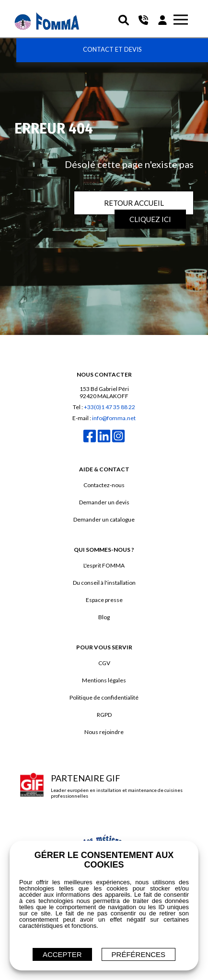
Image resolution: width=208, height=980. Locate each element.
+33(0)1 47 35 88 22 (110, 407)
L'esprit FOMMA (104, 565)
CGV (104, 663)
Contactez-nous (104, 485)
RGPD (104, 715)
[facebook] (90, 441)
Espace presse (104, 600)
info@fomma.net (114, 418)
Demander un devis (104, 502)
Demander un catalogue (104, 519)
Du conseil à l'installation (104, 583)
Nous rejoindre (104, 732)
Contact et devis (112, 49)
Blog (104, 617)
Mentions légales (104, 680)
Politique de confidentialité (104, 697)
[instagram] (118, 441)
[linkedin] (104, 441)
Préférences (139, 954)
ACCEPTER (62, 954)
